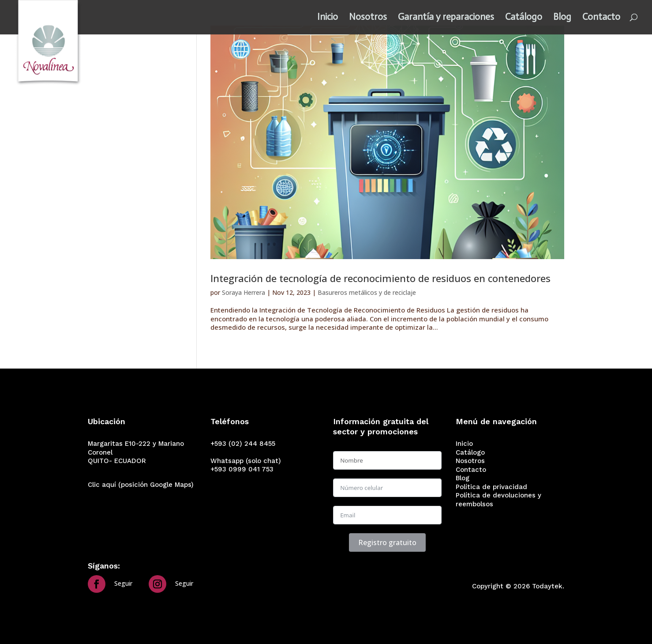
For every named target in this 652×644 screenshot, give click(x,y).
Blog (562, 19)
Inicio (328, 19)
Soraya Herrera (244, 292)
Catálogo (524, 19)
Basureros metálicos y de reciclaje (367, 292)
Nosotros (368, 19)
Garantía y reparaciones (446, 19)
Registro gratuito (387, 542)
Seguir (123, 583)
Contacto (601, 19)
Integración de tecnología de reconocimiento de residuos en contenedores (380, 278)
